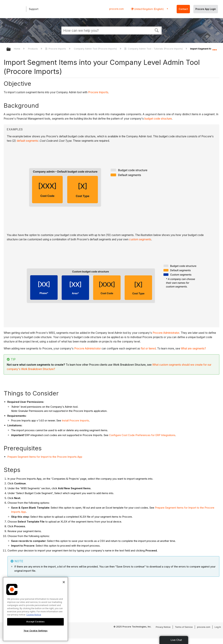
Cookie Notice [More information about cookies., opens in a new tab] (34, 615)
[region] (35, 609)
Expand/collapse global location (214, 48)
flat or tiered (148, 348)
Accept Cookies (35, 622)
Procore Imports (56, 49)
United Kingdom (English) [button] (149, 9)
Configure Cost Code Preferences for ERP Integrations (142, 435)
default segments (27, 141)
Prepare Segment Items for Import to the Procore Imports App (45, 457)
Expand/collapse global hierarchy (11, 49)
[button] (157, 30)
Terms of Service (184, 627)
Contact (183, 9)
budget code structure (158, 119)
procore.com (116, 9)
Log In (218, 627)
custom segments (140, 239)
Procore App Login (206, 9)
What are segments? (193, 348)
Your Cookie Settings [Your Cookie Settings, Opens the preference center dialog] (36, 631)
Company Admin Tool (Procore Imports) (96, 49)
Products (33, 49)
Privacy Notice (163, 627)
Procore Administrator (166, 333)
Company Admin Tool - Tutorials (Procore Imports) (154, 49)
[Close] (64, 582)
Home (17, 49)
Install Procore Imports (75, 420)
